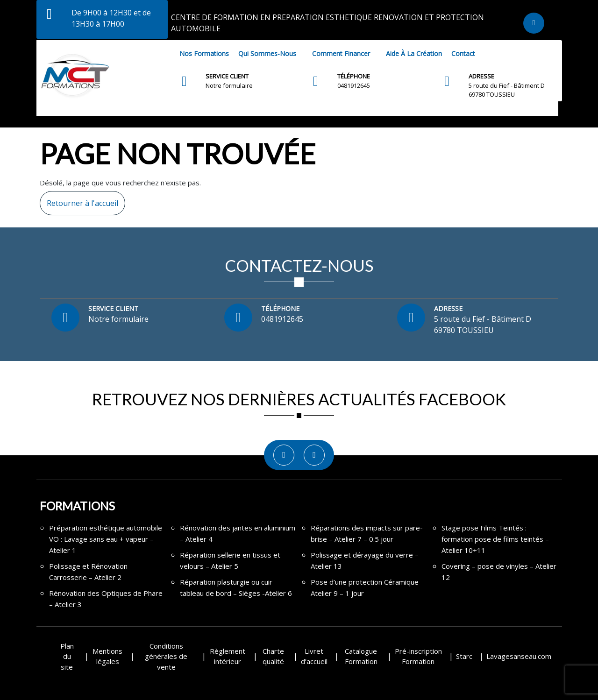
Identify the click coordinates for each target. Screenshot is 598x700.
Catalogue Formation (361, 656)
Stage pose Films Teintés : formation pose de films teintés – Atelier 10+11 (495, 539)
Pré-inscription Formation (418, 656)
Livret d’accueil (314, 656)
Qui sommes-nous (267, 53)
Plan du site (67, 656)
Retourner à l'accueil (79, 200)
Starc (464, 656)
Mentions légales (107, 656)
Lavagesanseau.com (519, 656)
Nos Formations (204, 53)
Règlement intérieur (228, 656)
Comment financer (341, 53)
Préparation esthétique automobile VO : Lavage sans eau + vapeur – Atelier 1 (106, 539)
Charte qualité (273, 656)
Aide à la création (414, 53)
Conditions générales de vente (166, 656)
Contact (463, 53)
